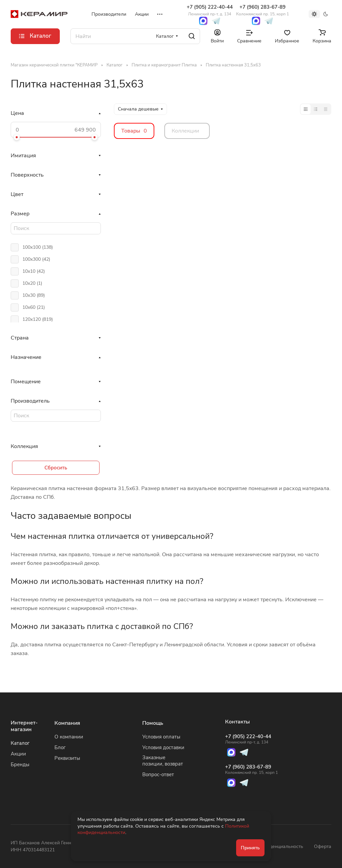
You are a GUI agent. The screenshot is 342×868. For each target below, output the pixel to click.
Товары (134, 131)
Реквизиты (67, 758)
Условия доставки (163, 747)
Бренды (20, 765)
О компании (69, 737)
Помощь (153, 723)
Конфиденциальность (279, 846)
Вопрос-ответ (158, 775)
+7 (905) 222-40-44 (210, 10)
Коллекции (185, 131)
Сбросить (56, 468)
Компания (67, 723)
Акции (18, 754)
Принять (250, 848)
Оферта (323, 846)
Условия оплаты (161, 737)
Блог (60, 747)
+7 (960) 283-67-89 (263, 10)
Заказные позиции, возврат (163, 761)
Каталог (20, 743)
